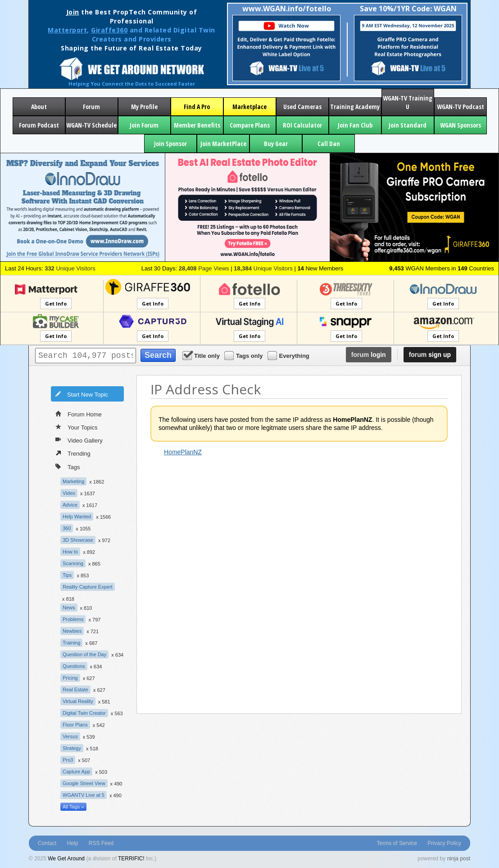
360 (67, 528)
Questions (74, 666)
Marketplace (249, 107)
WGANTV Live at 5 (84, 795)
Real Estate (75, 690)
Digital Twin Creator (84, 713)
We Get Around (66, 859)
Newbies (72, 631)
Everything (289, 355)
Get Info (56, 304)
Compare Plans (250, 125)
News (69, 608)
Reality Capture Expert (88, 587)
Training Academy (355, 107)
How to (70, 552)
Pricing (70, 678)
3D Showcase (78, 540)
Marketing (73, 481)
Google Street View (84, 783)
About (39, 107)
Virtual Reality (78, 701)
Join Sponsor (170, 144)
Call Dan (329, 144)
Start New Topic (82, 394)
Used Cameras (302, 107)
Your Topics (77, 427)
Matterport (67, 30)
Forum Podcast (39, 125)
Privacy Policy (444, 843)
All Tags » (73, 807)
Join (73, 12)
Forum (91, 107)
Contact (47, 843)
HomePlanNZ (183, 452)
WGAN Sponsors (460, 125)
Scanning (73, 563)
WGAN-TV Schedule (91, 125)
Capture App (76, 772)
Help (73, 843)
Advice (70, 505)
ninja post (459, 859)
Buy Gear (276, 144)
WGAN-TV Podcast (460, 107)
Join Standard (408, 125)
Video (69, 493)
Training (71, 643)
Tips (67, 575)
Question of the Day (84, 654)
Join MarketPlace (223, 144)
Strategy (72, 748)
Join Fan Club (355, 125)
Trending (73, 453)
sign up (430, 355)
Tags (68, 466)
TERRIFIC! (131, 859)
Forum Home (79, 414)
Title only (202, 355)
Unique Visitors (70, 268)
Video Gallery (79, 440)
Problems (73, 619)
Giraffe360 (109, 30)
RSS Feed (101, 843)
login (369, 355)
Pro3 (68, 760)
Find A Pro (197, 107)
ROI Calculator (302, 125)
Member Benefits (197, 125)
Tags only (244, 355)
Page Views (204, 268)
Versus (70, 736)
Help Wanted (77, 516)
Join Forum (144, 125)
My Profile (144, 107)
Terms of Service (397, 843)
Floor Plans (75, 725)
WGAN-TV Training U (408, 102)
